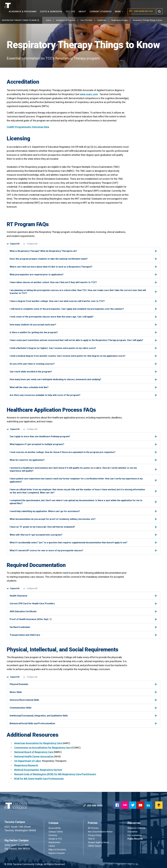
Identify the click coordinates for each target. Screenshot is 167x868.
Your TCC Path (88, 20)
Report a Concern (57, 853)
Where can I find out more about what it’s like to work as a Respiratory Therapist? (83, 267)
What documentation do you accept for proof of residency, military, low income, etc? (83, 519)
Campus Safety (56, 832)
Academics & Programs (67, 20)
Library (52, 846)
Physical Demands (83, 684)
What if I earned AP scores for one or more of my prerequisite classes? (83, 550)
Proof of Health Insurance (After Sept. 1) (83, 619)
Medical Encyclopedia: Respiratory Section (38, 770)
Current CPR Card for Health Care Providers (83, 604)
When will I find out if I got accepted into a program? (83, 535)
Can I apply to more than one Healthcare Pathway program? (83, 436)
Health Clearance (83, 596)
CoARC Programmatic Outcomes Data (28, 127)
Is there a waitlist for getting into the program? (83, 332)
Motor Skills (83, 692)
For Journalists (135, 835)
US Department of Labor (28, 761)
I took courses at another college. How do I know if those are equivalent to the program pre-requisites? (83, 452)
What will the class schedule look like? (83, 387)
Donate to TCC (55, 839)
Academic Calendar (137, 828)
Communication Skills (83, 708)
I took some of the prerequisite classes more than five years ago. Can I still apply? (83, 317)
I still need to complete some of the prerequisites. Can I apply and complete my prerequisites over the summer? (83, 309)
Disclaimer (133, 832)
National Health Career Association (34, 756)
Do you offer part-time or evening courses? (83, 364)
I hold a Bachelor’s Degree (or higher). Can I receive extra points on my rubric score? (83, 348)
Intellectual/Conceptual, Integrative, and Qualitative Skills (83, 716)
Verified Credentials (83, 627)
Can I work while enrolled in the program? (83, 372)
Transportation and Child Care (83, 635)
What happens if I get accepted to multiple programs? (83, 444)
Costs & (51, 12)
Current (101, 12)
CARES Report (95, 846)
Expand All (13, 244)
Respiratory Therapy (121, 20)
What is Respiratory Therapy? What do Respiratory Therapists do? (83, 251)
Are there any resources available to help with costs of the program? (83, 395)
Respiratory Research (26, 765)
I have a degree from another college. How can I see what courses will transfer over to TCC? (83, 301)
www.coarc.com (89, 94)
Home (50, 20)
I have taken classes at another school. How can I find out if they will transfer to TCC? (83, 282)
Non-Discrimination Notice (100, 832)
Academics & (23, 12)
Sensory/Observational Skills (83, 700)
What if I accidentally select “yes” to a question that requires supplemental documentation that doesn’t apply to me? (83, 543)
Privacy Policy (95, 835)
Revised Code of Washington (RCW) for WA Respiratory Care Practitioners (55, 774)
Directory (53, 835)
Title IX (91, 839)
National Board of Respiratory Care (34, 752)
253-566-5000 (93, 805)
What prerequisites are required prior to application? (83, 275)
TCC (70, 12)
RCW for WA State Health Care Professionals (39, 779)
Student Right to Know (98, 842)
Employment (54, 842)
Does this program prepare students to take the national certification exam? (83, 259)
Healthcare (103, 20)
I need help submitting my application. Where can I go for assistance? (83, 511)
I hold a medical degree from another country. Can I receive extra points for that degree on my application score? (83, 356)
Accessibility (55, 828)
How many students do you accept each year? (83, 325)
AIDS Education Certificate (83, 611)
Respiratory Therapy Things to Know (20, 20)
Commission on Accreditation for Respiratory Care (42, 748)
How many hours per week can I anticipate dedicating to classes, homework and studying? (83, 379)
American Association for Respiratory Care (38, 743)
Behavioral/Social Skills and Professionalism (83, 723)
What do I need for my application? (83, 460)
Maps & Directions (57, 850)
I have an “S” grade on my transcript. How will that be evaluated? (83, 527)
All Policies (94, 828)
